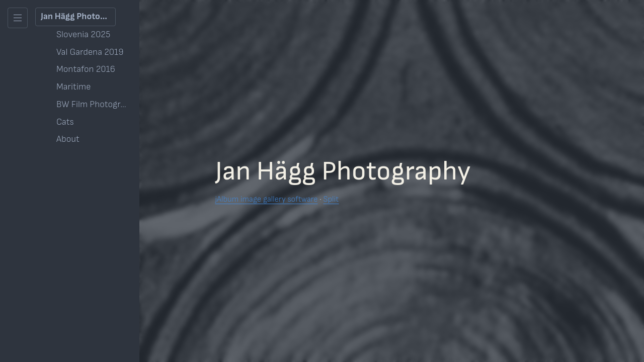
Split (331, 199)
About (68, 139)
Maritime (73, 87)
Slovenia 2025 (83, 34)
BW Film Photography (94, 104)
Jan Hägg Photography (78, 16)
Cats (65, 122)
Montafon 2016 (86, 69)
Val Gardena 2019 (90, 52)
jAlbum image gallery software (266, 199)
